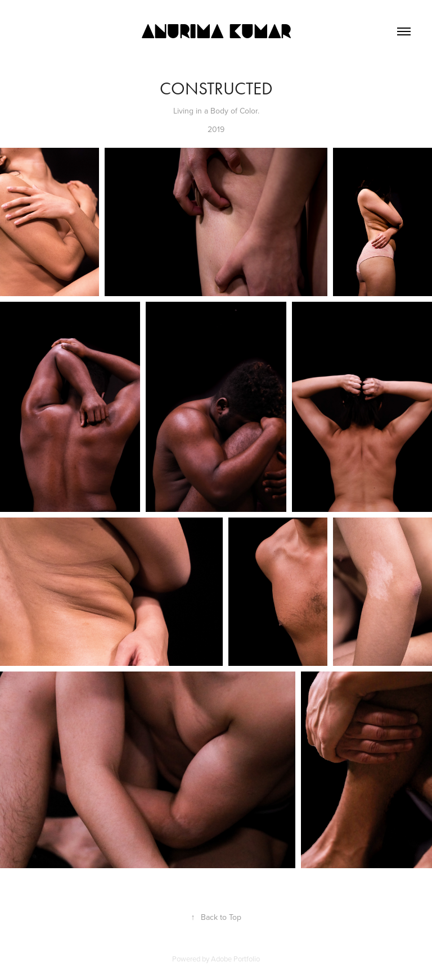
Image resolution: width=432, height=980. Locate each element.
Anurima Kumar (216, 31)
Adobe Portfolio (235, 959)
